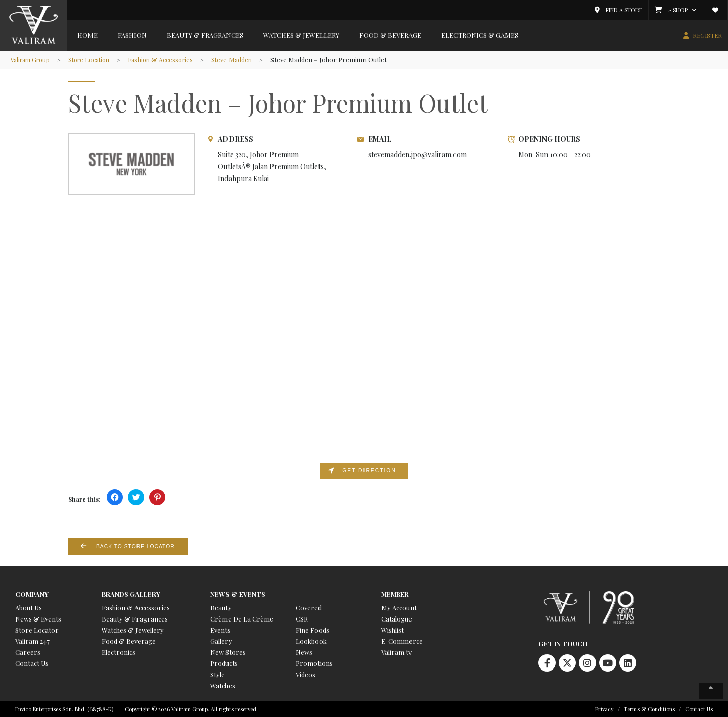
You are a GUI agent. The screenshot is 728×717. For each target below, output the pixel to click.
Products (224, 663)
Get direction (370, 471)
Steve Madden (245, 59)
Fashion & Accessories (171, 59)
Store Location (96, 59)
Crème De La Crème (242, 618)
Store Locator (37, 629)
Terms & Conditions (649, 709)
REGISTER (707, 35)
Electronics (119, 652)
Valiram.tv (396, 652)
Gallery (221, 640)
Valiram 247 (32, 640)
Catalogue (397, 618)
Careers (28, 652)
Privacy (604, 709)
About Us (29, 607)
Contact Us (32, 663)
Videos (306, 674)
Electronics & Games (480, 35)
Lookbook (311, 640)
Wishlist (393, 629)
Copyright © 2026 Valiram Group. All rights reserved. (191, 709)
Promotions (314, 663)
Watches (223, 685)
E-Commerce (402, 640)
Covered (309, 607)
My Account (399, 607)
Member (395, 593)
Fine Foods (312, 629)
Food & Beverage (390, 35)
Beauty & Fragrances (205, 35)
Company (32, 593)
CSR (302, 618)
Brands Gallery (131, 593)
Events (220, 629)
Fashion (132, 35)
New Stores (228, 652)
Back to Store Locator (138, 546)
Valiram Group (32, 59)
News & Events (38, 618)
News (304, 652)
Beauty (221, 607)
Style (218, 674)
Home (87, 35)
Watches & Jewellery (301, 35)
